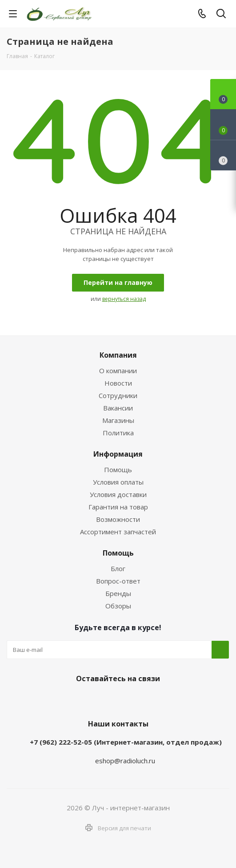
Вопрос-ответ (118, 581)
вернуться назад (124, 299)
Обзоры (118, 606)
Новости (118, 383)
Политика (118, 433)
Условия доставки (118, 494)
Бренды (118, 593)
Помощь (118, 470)
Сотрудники (118, 395)
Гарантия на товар (118, 507)
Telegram (105, 699)
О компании (118, 371)
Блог (118, 568)
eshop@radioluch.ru (125, 761)
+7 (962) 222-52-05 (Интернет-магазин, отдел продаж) (126, 742)
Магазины (118, 420)
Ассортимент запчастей (118, 532)
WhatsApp (127, 699)
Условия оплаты (118, 482)
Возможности (118, 519)
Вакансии (118, 408)
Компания (118, 355)
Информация (118, 454)
